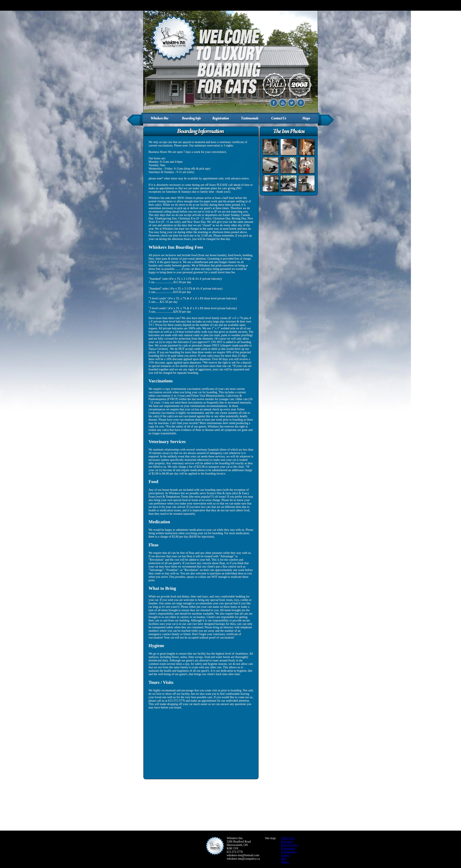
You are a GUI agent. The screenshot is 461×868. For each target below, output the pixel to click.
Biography (287, 842)
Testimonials (288, 852)
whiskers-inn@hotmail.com (243, 855)
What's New (288, 838)
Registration (288, 848)
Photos (285, 862)
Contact (285, 855)
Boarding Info (289, 845)
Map (283, 859)
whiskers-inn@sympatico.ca (243, 859)
